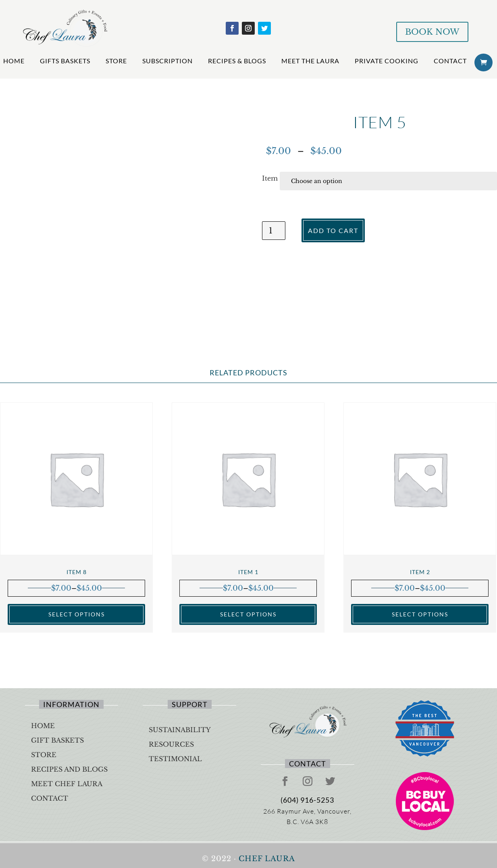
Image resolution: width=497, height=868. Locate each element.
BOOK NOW (432, 32)
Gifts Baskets (65, 61)
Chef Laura (267, 859)
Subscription (167, 61)
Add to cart (333, 230)
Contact (450, 61)
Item (270, 178)
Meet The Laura (310, 61)
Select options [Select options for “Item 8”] (77, 614)
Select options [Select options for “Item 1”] (248, 614)
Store (116, 61)
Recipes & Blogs (237, 61)
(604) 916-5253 (307, 800)
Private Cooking (387, 61)
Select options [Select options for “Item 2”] (420, 614)
